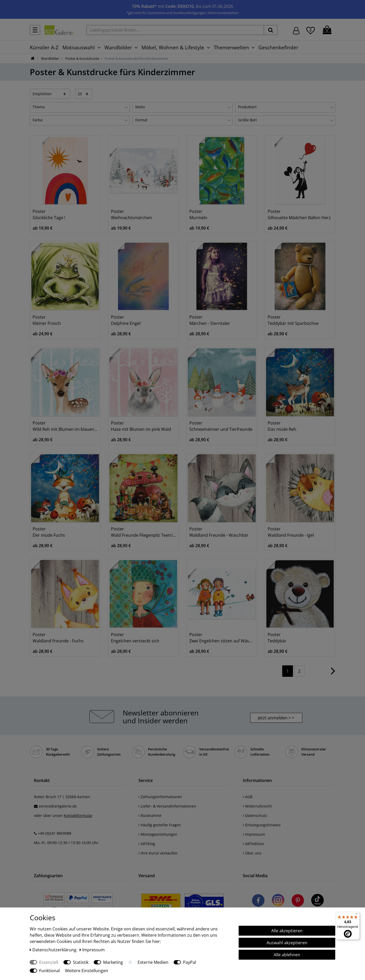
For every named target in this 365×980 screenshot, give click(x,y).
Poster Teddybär (277, 638)
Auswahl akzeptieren (287, 943)
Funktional (49, 971)
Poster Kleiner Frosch (47, 320)
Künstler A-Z (44, 47)
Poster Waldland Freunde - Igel (291, 532)
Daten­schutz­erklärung (54, 950)
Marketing (113, 962)
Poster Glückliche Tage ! (49, 214)
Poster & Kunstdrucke (82, 58)
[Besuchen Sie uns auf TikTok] (317, 901)
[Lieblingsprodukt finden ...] (175, 30)
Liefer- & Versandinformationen (167, 806)
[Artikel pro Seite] (84, 94)
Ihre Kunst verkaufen (158, 853)
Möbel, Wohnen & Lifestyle (173, 47)
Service (146, 780)
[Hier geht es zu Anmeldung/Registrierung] (296, 30)
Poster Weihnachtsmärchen (131, 214)
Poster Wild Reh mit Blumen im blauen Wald (65, 426)
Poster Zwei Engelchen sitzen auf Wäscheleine (222, 638)
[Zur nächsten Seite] (333, 673)
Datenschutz (255, 815)
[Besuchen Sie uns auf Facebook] (258, 901)
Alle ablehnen (287, 955)
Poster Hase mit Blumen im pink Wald (141, 426)
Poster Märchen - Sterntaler (210, 320)
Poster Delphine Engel (126, 320)
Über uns (252, 853)
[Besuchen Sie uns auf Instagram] (278, 901)
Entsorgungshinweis (262, 825)
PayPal (190, 962)
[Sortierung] (50, 94)
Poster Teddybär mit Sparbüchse (293, 320)
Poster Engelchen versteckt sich (135, 638)
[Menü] (357, 915)
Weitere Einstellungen (87, 971)
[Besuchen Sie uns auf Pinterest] (298, 901)
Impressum (254, 834)
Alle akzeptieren (287, 931)
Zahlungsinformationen (160, 797)
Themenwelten (231, 47)
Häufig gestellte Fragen (160, 825)
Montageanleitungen (158, 834)
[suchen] (271, 30)
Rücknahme (150, 815)
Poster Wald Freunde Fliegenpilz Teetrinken (143, 532)
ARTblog (147, 844)
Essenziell (49, 962)
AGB (248, 797)
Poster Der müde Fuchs (49, 532)
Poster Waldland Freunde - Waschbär (219, 532)
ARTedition (254, 844)
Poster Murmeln (198, 214)
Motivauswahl (79, 47)
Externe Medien (153, 962)
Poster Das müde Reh (282, 426)
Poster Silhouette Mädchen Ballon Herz (299, 214)
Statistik (81, 962)
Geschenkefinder (278, 47)
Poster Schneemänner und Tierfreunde (221, 426)
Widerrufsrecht (257, 806)
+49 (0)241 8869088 (55, 833)
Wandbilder (118, 47)
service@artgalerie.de (58, 806)
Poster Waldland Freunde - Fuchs (58, 638)
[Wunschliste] (311, 30)
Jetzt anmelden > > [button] (276, 718)
